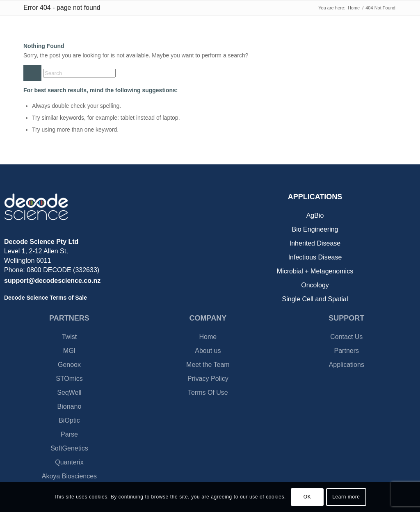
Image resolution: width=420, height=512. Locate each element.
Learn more (346, 497)
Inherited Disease (315, 243)
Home (208, 337)
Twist (69, 337)
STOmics (69, 379)
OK (307, 497)
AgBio (315, 215)
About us (208, 351)
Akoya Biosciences (69, 476)
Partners (347, 351)
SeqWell (69, 393)
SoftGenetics (69, 448)
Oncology (315, 285)
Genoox (69, 365)
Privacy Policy (208, 379)
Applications (347, 365)
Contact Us (346, 337)
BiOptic (69, 420)
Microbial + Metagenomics (315, 271)
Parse (69, 434)
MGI (69, 351)
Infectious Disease (315, 257)
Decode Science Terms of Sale (46, 298)
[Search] (79, 73)
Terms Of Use (208, 393)
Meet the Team (208, 365)
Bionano (70, 406)
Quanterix (69, 462)
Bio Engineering (315, 229)
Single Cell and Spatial (315, 299)
